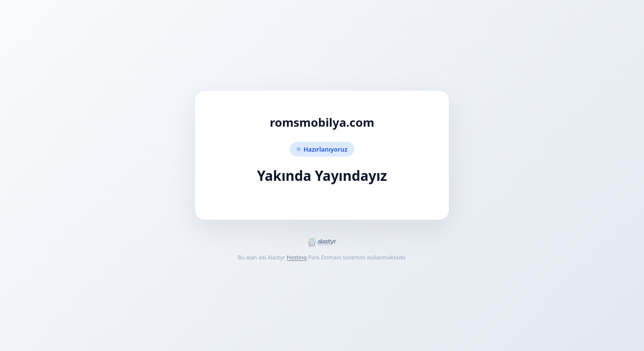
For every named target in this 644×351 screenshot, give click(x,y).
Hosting (296, 257)
